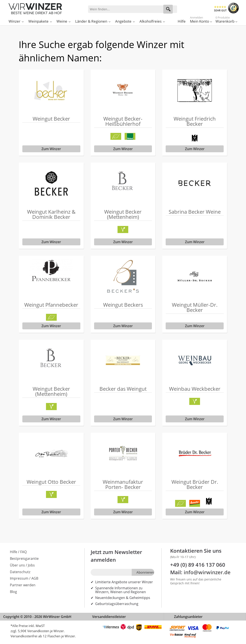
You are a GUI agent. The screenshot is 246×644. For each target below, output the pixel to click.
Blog (13, 592)
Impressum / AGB (24, 578)
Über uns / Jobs (22, 565)
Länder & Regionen (91, 21)
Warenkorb (225, 20)
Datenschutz (20, 572)
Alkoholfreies (151, 21)
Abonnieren (145, 572)
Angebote (123, 21)
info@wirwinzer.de (207, 572)
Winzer (15, 21)
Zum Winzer (51, 149)
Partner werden (23, 585)
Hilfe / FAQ (18, 552)
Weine (62, 21)
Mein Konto (199, 20)
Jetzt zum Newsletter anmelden (116, 556)
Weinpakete (38, 21)
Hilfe (182, 21)
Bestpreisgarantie (24, 558)
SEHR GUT (220, 10)
